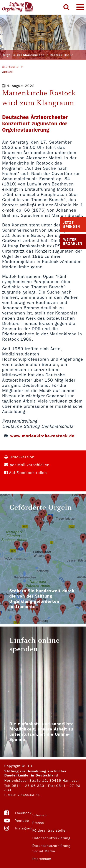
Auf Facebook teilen (26, 473)
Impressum (42, 859)
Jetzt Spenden (72, 224)
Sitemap (40, 815)
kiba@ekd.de (29, 795)
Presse (38, 823)
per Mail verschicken (27, 465)
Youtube (22, 821)
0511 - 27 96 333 (28, 786)
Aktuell (8, 72)
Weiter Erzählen (73, 241)
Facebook (23, 813)
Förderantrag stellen (50, 830)
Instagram (24, 828)
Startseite (10, 67)
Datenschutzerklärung (51, 838)
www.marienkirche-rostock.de (42, 436)
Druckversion (19, 457)
